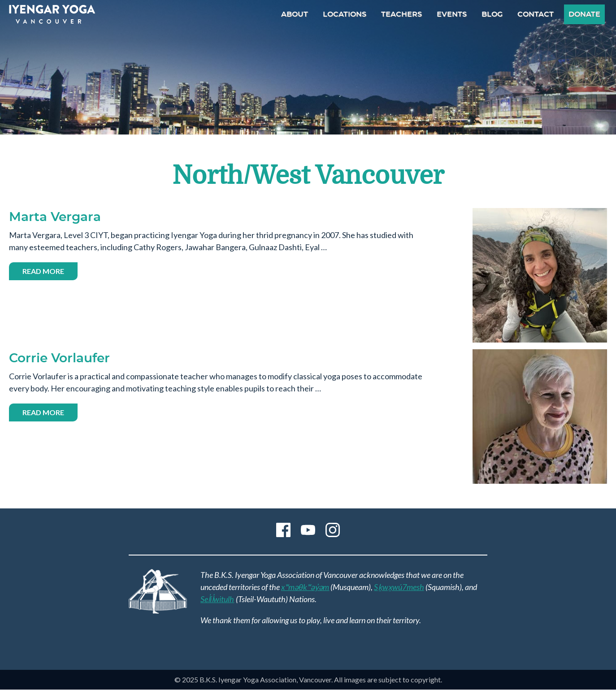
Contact (536, 14)
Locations (345, 14)
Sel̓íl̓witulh (217, 599)
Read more (50, 272)
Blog (492, 14)
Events (452, 14)
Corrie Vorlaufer (59, 359)
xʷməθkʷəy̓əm (305, 587)
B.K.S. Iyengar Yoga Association (52, 14)
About (295, 14)
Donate (584, 14)
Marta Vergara (55, 217)
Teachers (401, 14)
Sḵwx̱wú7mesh (399, 587)
